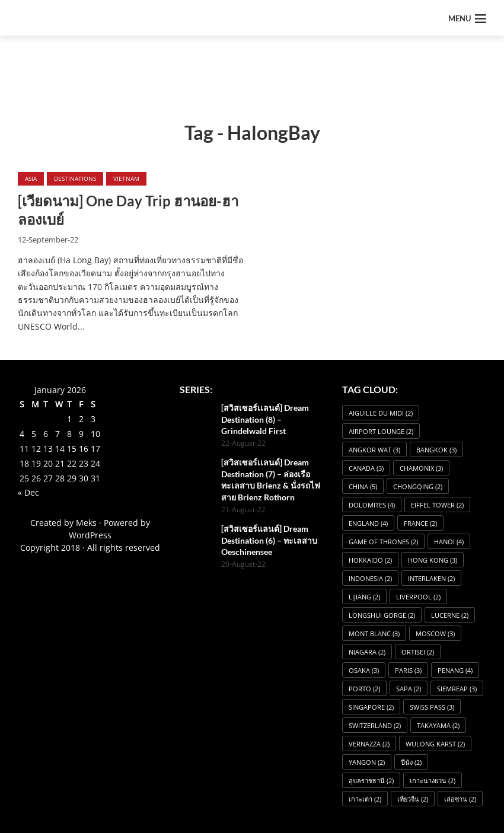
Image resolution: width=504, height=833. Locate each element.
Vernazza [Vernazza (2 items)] (369, 744)
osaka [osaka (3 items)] (364, 670)
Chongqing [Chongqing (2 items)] (418, 486)
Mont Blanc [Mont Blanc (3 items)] (374, 633)
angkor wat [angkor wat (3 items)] (374, 450)
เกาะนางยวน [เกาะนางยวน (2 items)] (433, 781)
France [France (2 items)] (420, 523)
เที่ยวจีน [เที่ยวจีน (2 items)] (413, 799)
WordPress (90, 535)
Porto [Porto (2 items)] (364, 689)
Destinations (75, 178)
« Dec (28, 492)
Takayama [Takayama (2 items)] (438, 725)
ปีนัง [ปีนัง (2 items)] (411, 762)
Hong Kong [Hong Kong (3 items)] (433, 560)
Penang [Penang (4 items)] (455, 670)
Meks (86, 523)
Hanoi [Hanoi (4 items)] (449, 542)
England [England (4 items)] (368, 523)
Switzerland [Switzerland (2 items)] (375, 725)
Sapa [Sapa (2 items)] (409, 689)
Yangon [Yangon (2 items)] (367, 762)
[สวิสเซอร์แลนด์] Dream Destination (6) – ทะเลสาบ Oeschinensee (269, 540)
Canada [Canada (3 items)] (366, 468)
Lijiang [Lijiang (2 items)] (364, 597)
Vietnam (126, 178)
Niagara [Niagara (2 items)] (367, 652)
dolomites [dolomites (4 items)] (372, 505)
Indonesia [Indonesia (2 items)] (370, 578)
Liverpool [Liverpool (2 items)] (418, 597)
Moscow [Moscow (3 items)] (435, 633)
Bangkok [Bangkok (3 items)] (436, 450)
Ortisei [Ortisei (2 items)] (418, 652)
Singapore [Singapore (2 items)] (371, 707)
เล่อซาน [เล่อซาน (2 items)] (460, 799)
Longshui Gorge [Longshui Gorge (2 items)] (382, 615)
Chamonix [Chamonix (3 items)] (421, 468)
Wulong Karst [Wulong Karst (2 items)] (435, 744)
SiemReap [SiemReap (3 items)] (457, 689)
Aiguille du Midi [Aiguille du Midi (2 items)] (381, 413)
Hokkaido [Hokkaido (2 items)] (370, 560)
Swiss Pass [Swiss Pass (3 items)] (432, 707)
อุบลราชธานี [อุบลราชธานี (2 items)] (371, 781)
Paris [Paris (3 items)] (408, 670)
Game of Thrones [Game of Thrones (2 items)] (383, 542)
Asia (31, 178)
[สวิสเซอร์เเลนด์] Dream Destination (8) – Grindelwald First (265, 419)
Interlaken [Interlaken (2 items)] (431, 578)
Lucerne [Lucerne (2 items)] (450, 615)
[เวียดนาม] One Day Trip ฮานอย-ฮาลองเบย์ (128, 210)
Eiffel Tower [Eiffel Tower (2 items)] (437, 505)
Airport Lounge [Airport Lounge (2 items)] (381, 431)
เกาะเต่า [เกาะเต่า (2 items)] (365, 799)
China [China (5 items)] (363, 486)
